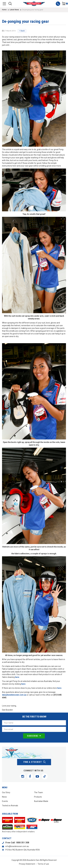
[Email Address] (34, 729)
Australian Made (41, 801)
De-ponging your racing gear (33, 10)
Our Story (6, 792)
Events (5, 801)
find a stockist (35, 762)
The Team (38, 792)
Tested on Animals (10, 806)
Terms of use (43, 864)
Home (4, 10)
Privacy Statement (27, 864)
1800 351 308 (22, 843)
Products (38, 797)
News (4, 797)
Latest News (14, 10)
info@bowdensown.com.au (17, 846)
